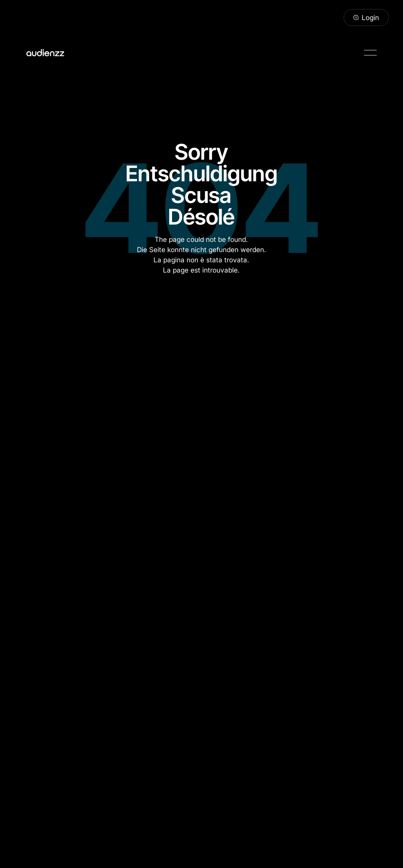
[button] (370, 53)
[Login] (366, 18)
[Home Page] (45, 53)
